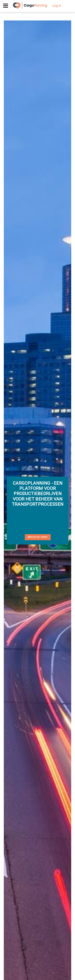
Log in (57, 6)
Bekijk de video (38, 537)
